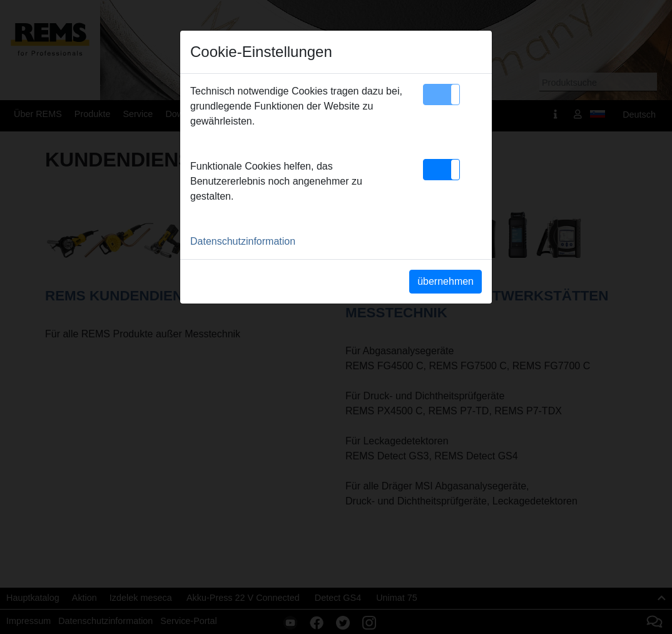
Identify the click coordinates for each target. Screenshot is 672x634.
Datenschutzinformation (243, 241)
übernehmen (445, 281)
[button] (441, 95)
